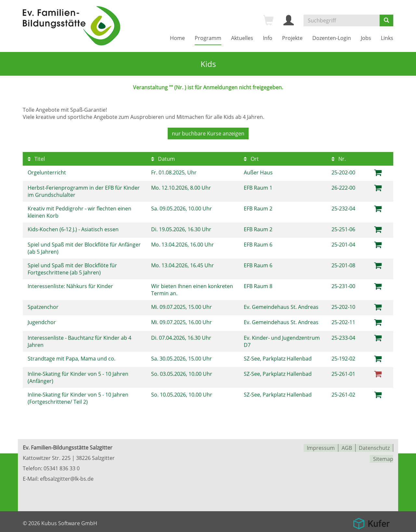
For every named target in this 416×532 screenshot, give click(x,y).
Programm (208, 38)
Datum (163, 158)
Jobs (366, 38)
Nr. (339, 158)
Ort (251, 158)
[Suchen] (386, 20)
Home (177, 38)
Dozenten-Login (332, 38)
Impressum (321, 445)
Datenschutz (374, 445)
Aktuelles (242, 38)
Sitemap (383, 455)
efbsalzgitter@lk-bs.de (67, 476)
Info (268, 38)
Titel (36, 158)
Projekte (292, 38)
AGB (347, 445)
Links (387, 38)
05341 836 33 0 (62, 466)
